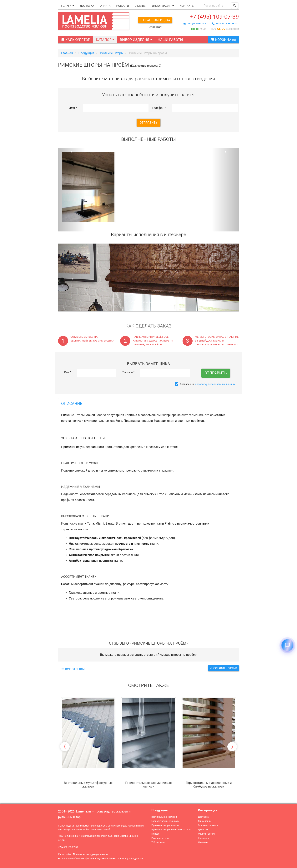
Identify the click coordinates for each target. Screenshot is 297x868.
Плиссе (155, 834)
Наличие (203, 842)
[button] (72, 190)
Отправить (149, 123)
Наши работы (170, 40)
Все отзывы (73, 669)
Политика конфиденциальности (91, 854)
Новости (123, 6)
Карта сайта (65, 854)
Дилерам (203, 830)
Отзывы (140, 6)
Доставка (87, 6)
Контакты (187, 6)
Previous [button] (65, 747)
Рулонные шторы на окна (165, 825)
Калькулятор (76, 40)
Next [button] (232, 747)
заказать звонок (225, 24)
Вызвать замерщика (155, 20)
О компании (205, 821)
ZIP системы (158, 842)
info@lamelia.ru (196, 24)
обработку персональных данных (215, 384)
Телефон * (159, 108)
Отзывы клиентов (208, 825)
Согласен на (205, 384)
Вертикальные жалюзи (164, 817)
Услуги (68, 6)
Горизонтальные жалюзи (165, 821)
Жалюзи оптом (206, 834)
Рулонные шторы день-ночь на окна (171, 830)
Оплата (105, 6)
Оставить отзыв (223, 668)
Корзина (223, 40)
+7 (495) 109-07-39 (214, 17)
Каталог (105, 40)
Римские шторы (160, 838)
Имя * (73, 108)
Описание (72, 404)
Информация (163, 6)
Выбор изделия (136, 40)
